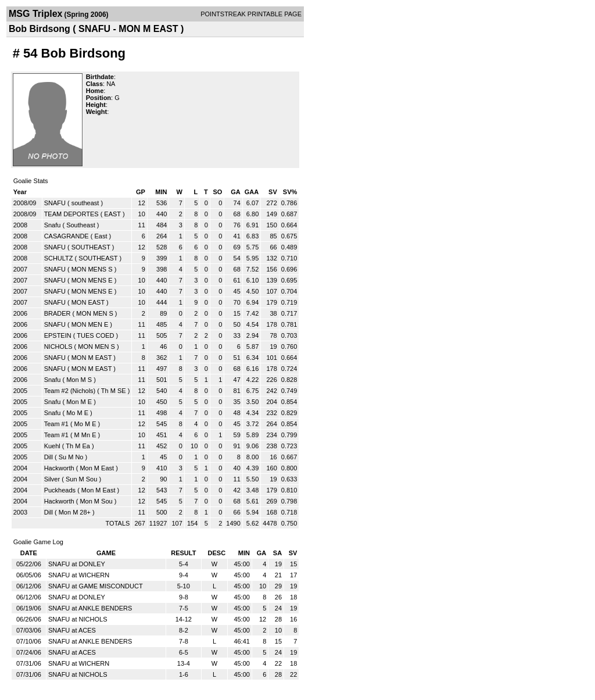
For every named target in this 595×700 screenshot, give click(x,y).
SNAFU (55, 203)
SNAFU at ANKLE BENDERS (90, 608)
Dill (49, 457)
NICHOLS (58, 347)
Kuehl (52, 446)
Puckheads (60, 490)
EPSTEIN (58, 335)
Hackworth (59, 468)
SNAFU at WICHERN (79, 575)
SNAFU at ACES (72, 630)
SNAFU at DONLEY (77, 564)
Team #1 (56, 424)
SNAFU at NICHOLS (78, 619)
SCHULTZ (59, 258)
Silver (52, 479)
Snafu (53, 225)
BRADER (58, 313)
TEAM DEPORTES (71, 214)
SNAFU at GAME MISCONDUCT (96, 586)
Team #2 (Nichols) (70, 391)
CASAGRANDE (67, 236)
